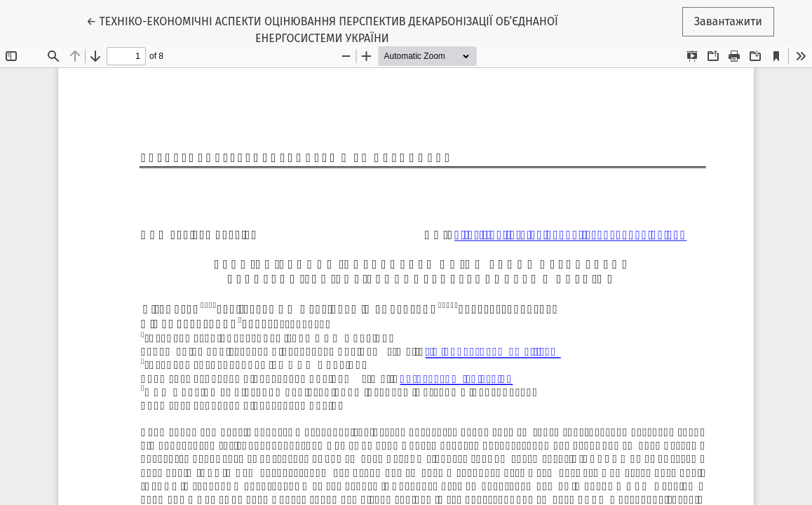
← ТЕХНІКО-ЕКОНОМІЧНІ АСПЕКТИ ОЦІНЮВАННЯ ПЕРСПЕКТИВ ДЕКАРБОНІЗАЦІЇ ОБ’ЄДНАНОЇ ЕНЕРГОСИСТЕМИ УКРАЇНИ (322, 29)
